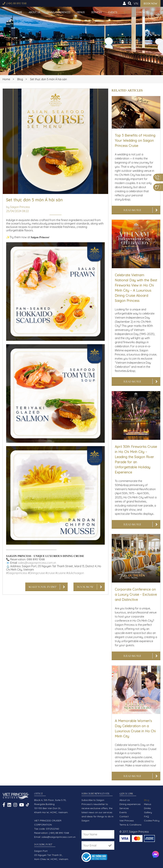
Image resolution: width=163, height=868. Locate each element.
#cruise (50, 573)
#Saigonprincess (17, 573)
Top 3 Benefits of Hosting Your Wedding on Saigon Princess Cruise (135, 140)
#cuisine (60, 573)
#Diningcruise (36, 573)
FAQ (147, 816)
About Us (35, 12)
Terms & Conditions (130, 825)
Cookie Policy (152, 821)
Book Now (85, 587)
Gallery (148, 812)
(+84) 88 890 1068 (16, 3)
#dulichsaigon (75, 573)
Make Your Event (43, 587)
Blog (127, 12)
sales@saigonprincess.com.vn (37, 563)
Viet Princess (127, 821)
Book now (150, 4)
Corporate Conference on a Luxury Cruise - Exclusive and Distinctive (136, 594)
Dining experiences (59, 12)
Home (19, 12)
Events (113, 12)
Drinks (147, 808)
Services (97, 12)
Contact (142, 12)
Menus (81, 12)
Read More (132, 210)
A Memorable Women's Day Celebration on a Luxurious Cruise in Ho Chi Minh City (135, 728)
